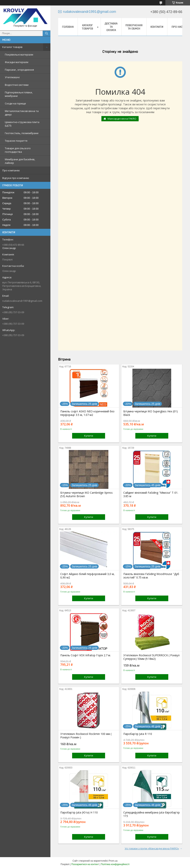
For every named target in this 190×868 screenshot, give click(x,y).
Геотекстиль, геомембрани (22, 133)
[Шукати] (47, 33)
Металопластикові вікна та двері (22, 113)
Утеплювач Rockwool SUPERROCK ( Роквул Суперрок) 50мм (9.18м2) (151, 657)
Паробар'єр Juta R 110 (138, 734)
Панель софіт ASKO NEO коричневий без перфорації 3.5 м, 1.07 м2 (87, 413)
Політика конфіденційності (115, 864)
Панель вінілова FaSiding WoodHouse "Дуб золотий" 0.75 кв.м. (151, 576)
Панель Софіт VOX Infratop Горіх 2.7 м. (85, 655)
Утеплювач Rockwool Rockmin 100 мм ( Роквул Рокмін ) (86, 736)
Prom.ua (113, 861)
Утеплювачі (12, 77)
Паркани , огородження (19, 70)
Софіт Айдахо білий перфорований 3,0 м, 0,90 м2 (87, 576)
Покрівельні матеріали (19, 55)
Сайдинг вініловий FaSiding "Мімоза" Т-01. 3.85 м (151, 494)
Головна (68, 27)
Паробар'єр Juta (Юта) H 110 (79, 813)
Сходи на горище (15, 103)
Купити (89, 436)
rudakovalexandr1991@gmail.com (22, 301)
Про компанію (11, 170)
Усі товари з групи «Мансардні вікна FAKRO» (152, 848)
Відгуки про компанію (16, 178)
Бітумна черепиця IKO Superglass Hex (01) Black (151, 413)
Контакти (157, 27)
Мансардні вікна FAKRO (122, 119)
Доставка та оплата (111, 27)
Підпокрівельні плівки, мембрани (19, 94)
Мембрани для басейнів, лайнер (20, 161)
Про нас (177, 27)
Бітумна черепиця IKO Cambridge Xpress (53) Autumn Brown (86, 494)
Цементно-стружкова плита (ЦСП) (22, 124)
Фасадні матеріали (17, 62)
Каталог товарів (12, 47)
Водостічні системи (17, 85)
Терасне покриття (16, 141)
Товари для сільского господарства (18, 150)
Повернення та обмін (134, 27)
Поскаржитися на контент (85, 864)
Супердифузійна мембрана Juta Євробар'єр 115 (152, 814)
